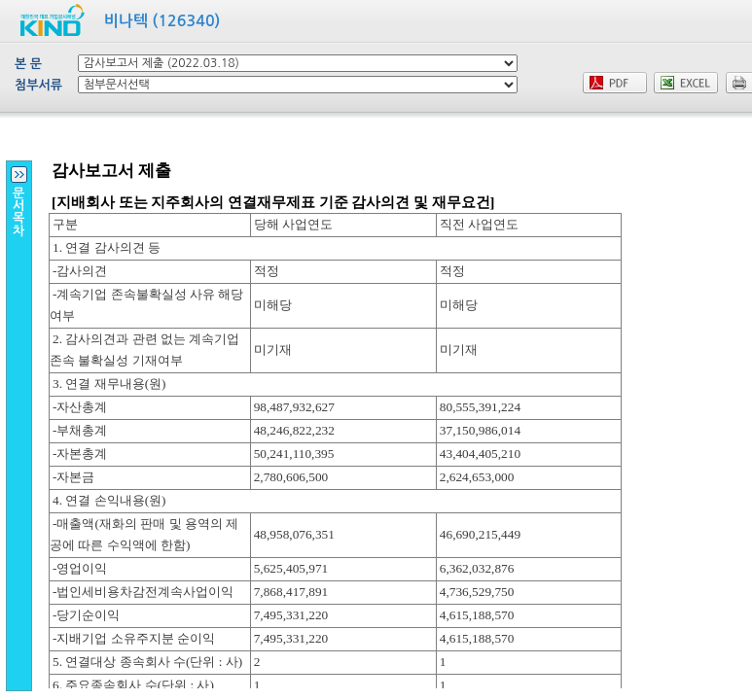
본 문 (28, 64)
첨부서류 (38, 85)
